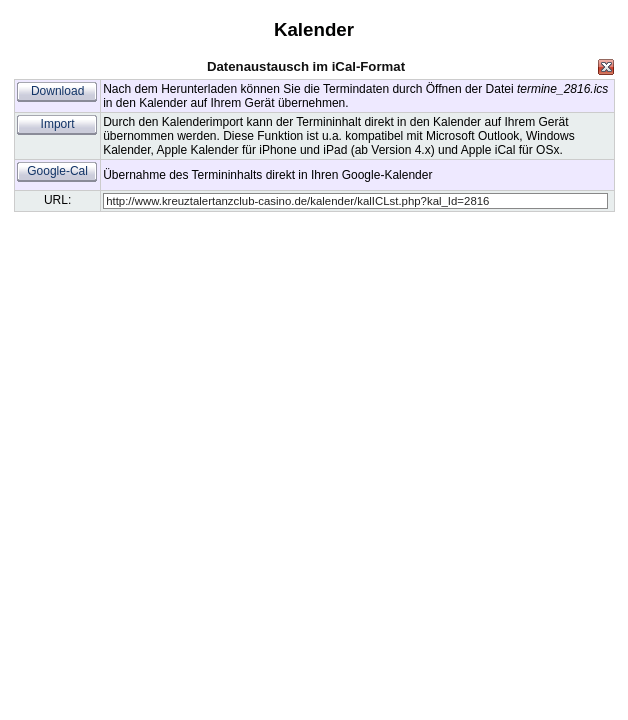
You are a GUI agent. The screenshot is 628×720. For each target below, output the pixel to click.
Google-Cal (57, 171)
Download (57, 91)
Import (58, 124)
